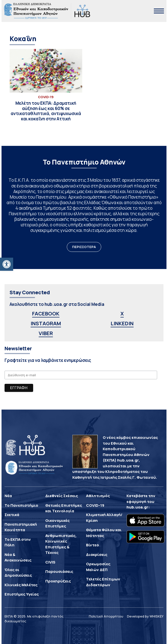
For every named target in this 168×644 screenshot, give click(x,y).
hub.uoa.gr (137, 507)
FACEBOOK (46, 314)
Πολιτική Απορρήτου (106, 616)
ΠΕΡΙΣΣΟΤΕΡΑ (84, 247)
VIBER (46, 333)
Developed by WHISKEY (145, 616)
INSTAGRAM (46, 323)
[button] (7, 264)
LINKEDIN (122, 323)
